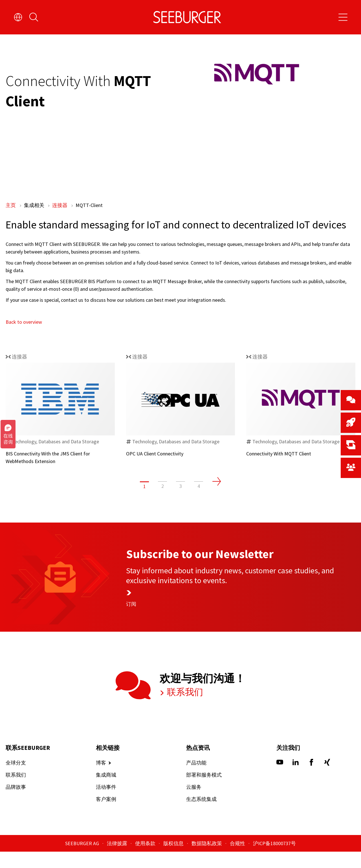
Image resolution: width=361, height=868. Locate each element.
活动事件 (106, 803)
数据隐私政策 (207, 860)
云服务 (194, 803)
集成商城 (106, 791)
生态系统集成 (201, 815)
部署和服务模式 (204, 791)
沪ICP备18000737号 (274, 860)
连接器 (60, 205)
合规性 (238, 860)
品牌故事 (16, 803)
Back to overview (24, 338)
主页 (11, 205)
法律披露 (118, 860)
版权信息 (174, 860)
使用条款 (146, 860)
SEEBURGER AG (83, 860)
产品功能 (196, 779)
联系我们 (180, 709)
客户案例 (106, 815)
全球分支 (16, 779)
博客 (101, 779)
